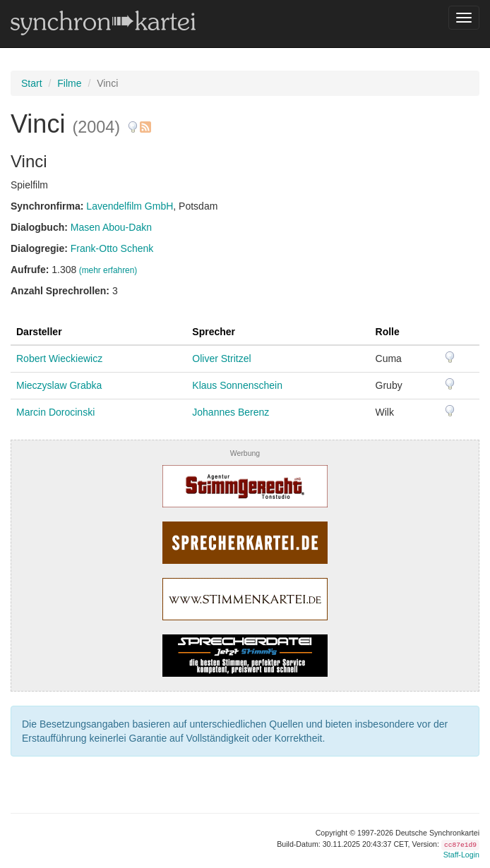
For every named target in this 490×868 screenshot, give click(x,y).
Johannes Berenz (231, 412)
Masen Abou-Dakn (111, 227)
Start (32, 83)
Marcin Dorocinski (55, 412)
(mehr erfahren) (108, 270)
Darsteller (39, 332)
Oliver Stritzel (221, 358)
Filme (69, 83)
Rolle (388, 332)
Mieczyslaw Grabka (59, 385)
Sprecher (214, 332)
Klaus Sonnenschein (237, 385)
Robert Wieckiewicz (59, 358)
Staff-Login (461, 855)
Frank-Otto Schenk (112, 248)
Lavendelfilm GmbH (130, 206)
